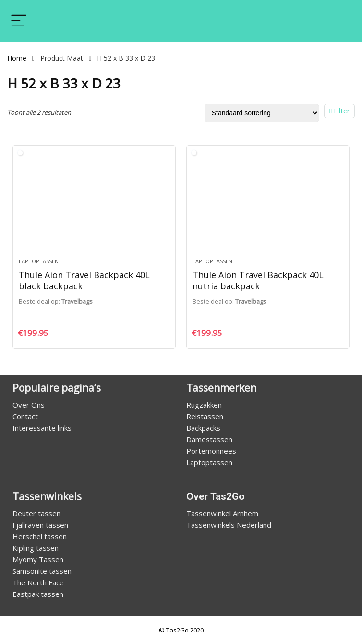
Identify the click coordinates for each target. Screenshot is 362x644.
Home (17, 58)
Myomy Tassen (38, 559)
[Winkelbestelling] (262, 113)
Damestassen (209, 439)
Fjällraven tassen (40, 525)
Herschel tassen (40, 536)
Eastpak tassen (38, 594)
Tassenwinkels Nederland (229, 525)
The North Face (38, 582)
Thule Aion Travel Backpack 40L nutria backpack (258, 280)
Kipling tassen (36, 548)
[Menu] (19, 21)
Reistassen (205, 416)
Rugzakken (204, 405)
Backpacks (203, 428)
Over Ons (29, 405)
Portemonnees (211, 451)
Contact (25, 416)
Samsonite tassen (42, 571)
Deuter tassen (36, 513)
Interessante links (42, 428)
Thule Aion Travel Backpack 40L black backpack (84, 280)
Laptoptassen (39, 261)
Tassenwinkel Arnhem (222, 513)
